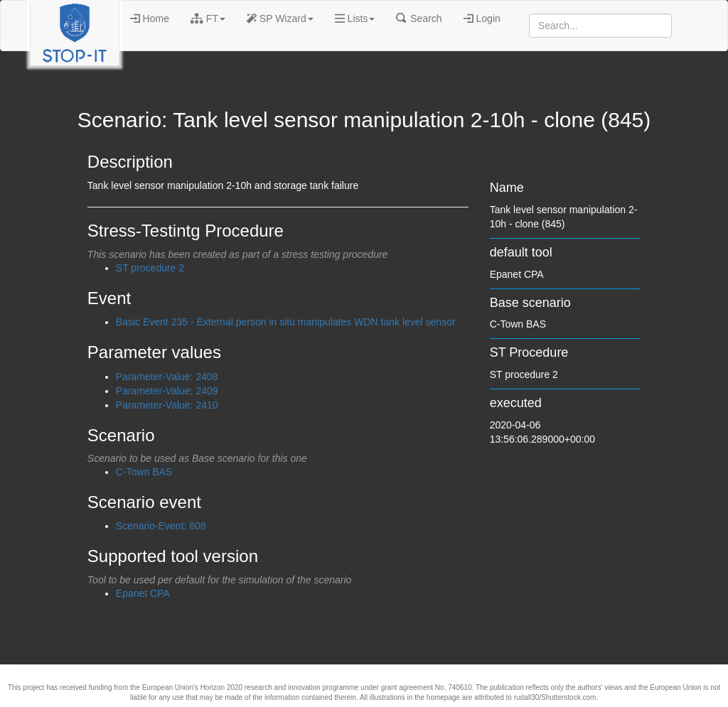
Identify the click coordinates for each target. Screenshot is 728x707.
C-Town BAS (144, 472)
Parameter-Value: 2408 (167, 377)
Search (419, 18)
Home (150, 18)
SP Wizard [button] (280, 18)
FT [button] (208, 18)
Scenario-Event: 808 (161, 526)
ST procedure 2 (150, 268)
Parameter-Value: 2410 (167, 405)
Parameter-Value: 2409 (167, 391)
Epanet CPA (143, 593)
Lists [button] (355, 18)
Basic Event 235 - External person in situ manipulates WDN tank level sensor (286, 322)
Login (482, 18)
